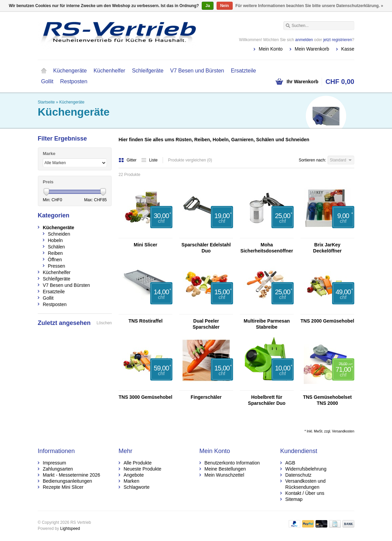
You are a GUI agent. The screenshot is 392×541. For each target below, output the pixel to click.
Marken (132, 481)
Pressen (56, 266)
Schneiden (59, 234)
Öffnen (55, 260)
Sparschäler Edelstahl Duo (206, 248)
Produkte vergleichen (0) (190, 160)
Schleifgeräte (148, 71)
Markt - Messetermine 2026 (71, 475)
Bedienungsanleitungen (67, 481)
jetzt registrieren (338, 40)
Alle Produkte (138, 463)
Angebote (134, 475)
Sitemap (294, 499)
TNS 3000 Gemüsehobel (145, 397)
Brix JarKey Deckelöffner (328, 248)
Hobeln (55, 240)
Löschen (104, 323)
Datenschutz (298, 475)
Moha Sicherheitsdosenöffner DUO (267, 248)
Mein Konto (271, 49)
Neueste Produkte (142, 469)
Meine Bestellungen (225, 469)
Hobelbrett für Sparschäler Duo (267, 400)
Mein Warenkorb (312, 49)
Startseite (44, 71)
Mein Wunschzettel (224, 475)
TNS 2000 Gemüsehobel (327, 321)
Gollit (47, 81)
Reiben (55, 253)
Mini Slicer (145, 245)
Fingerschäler (206, 397)
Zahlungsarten (58, 469)
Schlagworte (137, 487)
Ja (208, 6)
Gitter (128, 160)
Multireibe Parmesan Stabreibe (267, 324)
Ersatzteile (243, 71)
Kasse (348, 49)
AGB (290, 463)
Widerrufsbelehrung (306, 469)
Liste (149, 160)
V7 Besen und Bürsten (197, 71)
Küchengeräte (70, 71)
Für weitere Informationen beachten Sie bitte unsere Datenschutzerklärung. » (309, 6)
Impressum (54, 463)
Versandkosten (343, 431)
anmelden (304, 40)
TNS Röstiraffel (145, 321)
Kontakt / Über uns (305, 493)
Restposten (74, 81)
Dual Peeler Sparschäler (206, 324)
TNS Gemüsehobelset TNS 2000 (328, 400)
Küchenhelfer (109, 71)
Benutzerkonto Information (232, 463)
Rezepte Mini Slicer (63, 487)
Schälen (56, 247)
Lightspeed (70, 529)
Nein (225, 6)
